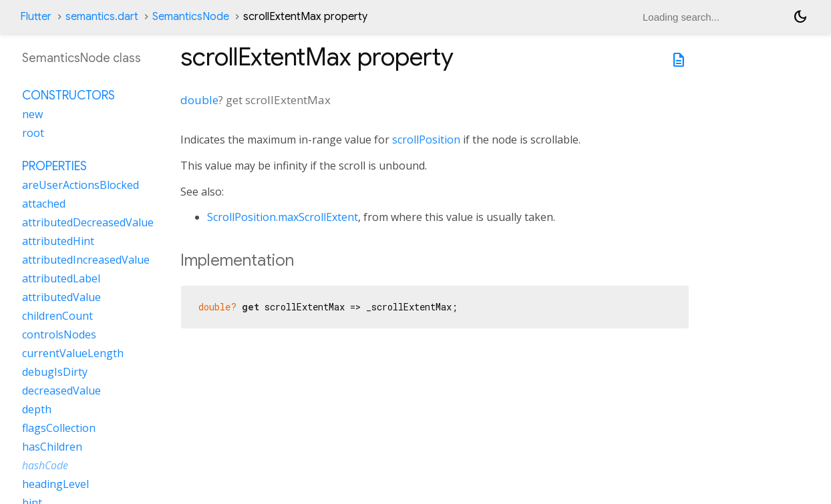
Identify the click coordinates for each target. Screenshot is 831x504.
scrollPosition (426, 140)
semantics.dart (102, 17)
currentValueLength (73, 353)
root (33, 133)
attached (44, 204)
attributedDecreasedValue (88, 222)
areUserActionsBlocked (80, 185)
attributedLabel (61, 278)
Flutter (36, 17)
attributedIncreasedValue (86, 260)
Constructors (68, 95)
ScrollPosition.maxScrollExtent (283, 217)
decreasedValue (61, 391)
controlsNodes (59, 334)
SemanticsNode (191, 17)
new (32, 114)
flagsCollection (59, 428)
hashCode (45, 465)
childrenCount (57, 316)
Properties (54, 166)
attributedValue (61, 297)
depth (37, 409)
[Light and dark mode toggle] (800, 17)
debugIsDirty (55, 372)
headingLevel (55, 484)
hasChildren (52, 447)
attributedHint (58, 241)
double (199, 100)
